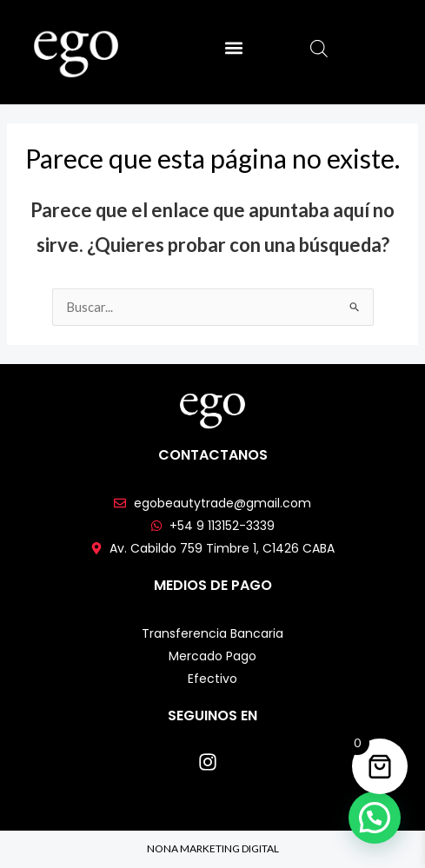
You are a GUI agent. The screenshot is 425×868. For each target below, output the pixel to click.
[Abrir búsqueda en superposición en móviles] (319, 49)
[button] (233, 48)
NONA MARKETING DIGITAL (213, 848)
